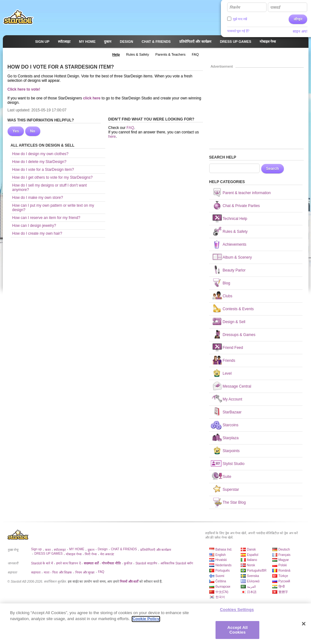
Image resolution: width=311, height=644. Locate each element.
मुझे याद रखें (240, 19)
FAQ (130, 128)
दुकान (91, 550)
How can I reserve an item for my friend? (46, 218)
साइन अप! (300, 31)
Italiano (252, 560)
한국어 (220, 597)
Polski (283, 565)
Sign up (37, 549)
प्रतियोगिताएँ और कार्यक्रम (156, 550)
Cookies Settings (237, 612)
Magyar (284, 560)
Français (285, 555)
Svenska (253, 576)
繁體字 (283, 592)
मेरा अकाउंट (107, 554)
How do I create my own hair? (37, 233)
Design (103, 549)
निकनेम (235, 8)
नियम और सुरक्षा (85, 572)
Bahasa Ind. (224, 549)
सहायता (36, 572)
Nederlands (224, 565)
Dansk (251, 549)
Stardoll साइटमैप (146, 563)
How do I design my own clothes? (40, 154)
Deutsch (284, 549)
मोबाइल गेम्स (74, 554)
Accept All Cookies (238, 632)
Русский (284, 581)
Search (273, 169)
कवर (48, 550)
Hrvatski (221, 560)
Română (285, 571)
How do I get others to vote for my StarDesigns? (52, 177)
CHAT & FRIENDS (124, 549)
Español (253, 555)
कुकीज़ (128, 563)
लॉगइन (298, 19)
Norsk (251, 565)
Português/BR (257, 571)
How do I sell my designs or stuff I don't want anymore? (50, 188)
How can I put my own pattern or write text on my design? (53, 208)
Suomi (220, 576)
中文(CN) (222, 592)
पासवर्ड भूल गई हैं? (238, 31)
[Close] (304, 626)
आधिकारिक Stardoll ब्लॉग (177, 563)
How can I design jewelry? (34, 226)
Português (223, 571)
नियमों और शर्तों (129, 582)
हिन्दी (282, 587)
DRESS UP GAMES (49, 554)
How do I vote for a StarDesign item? (43, 170)
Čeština (221, 581)
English (221, 555)
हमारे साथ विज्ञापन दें (68, 563)
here (112, 137)
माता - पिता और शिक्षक (58, 572)
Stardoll (18, 17)
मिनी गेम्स (91, 554)
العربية (251, 587)
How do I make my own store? (38, 198)
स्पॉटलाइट (60, 550)
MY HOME (77, 549)
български (223, 587)
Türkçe (283, 576)
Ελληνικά (253, 581)
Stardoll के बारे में (42, 563)
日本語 (252, 592)
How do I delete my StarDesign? (39, 162)
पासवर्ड (275, 8)
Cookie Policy (146, 621)
